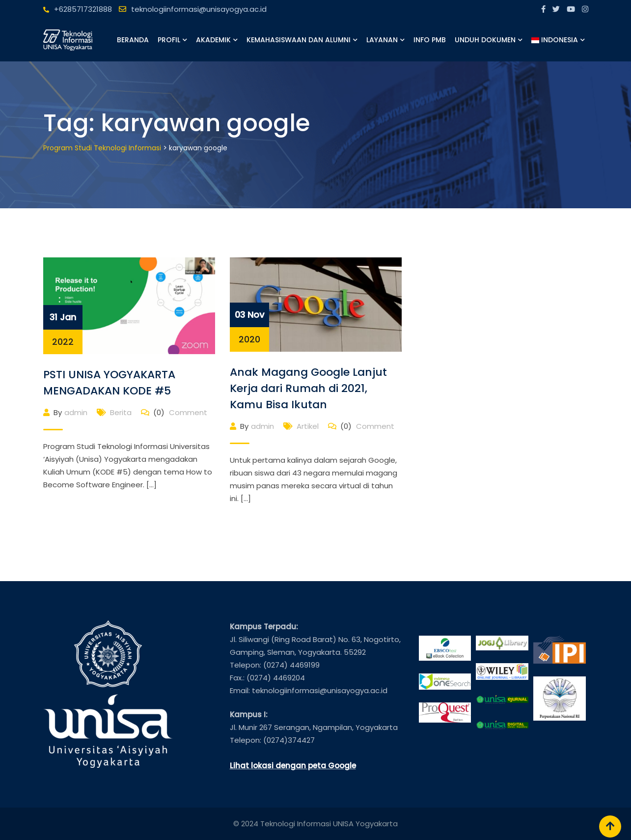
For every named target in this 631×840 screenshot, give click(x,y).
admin (76, 412)
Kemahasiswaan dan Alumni (299, 40)
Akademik (213, 40)
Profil (169, 40)
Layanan (382, 40)
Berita (121, 412)
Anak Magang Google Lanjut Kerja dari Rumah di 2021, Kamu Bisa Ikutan (308, 388)
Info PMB (430, 40)
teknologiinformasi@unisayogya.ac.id (199, 9)
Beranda (133, 40)
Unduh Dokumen (485, 40)
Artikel (308, 426)
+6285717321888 (83, 9)
